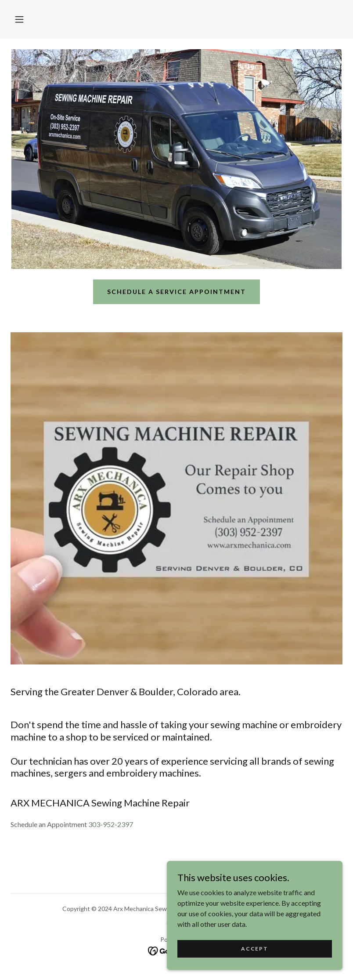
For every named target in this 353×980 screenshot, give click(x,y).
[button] (19, 19)
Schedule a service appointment (176, 292)
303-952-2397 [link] (111, 824)
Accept (254, 949)
